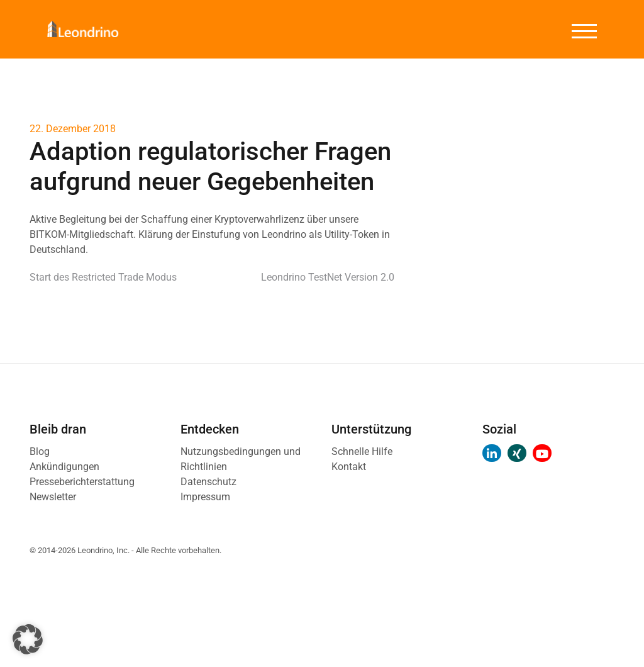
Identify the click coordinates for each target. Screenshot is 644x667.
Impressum (205, 497)
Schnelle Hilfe (362, 451)
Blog (40, 451)
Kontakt (349, 467)
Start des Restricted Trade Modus (103, 277)
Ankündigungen (64, 467)
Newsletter (53, 497)
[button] (28, 639)
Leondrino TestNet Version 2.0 (328, 277)
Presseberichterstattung (82, 482)
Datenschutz (208, 482)
